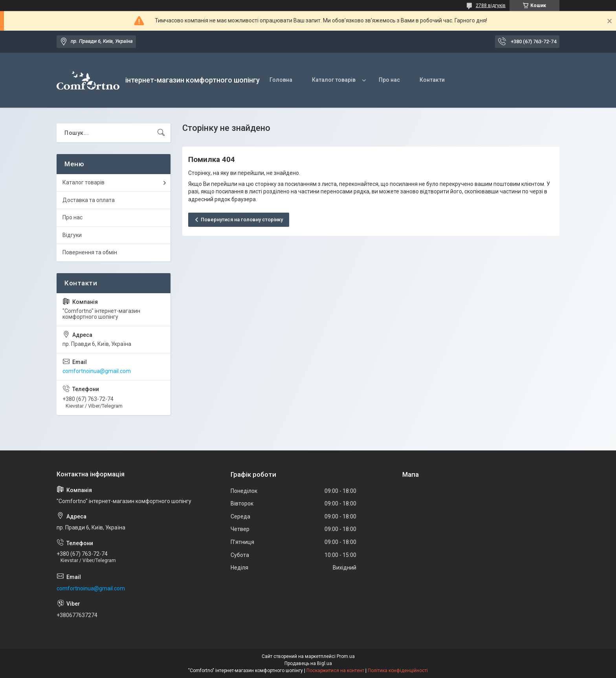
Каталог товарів (334, 80)
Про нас (389, 80)
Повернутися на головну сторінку (242, 220)
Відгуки (72, 235)
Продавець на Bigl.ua (308, 663)
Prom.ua (346, 656)
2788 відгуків (491, 6)
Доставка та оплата (89, 200)
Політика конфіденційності (398, 671)
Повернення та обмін (90, 252)
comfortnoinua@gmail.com (97, 371)
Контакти (432, 80)
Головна (281, 80)
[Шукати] (161, 133)
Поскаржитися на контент (335, 671)
